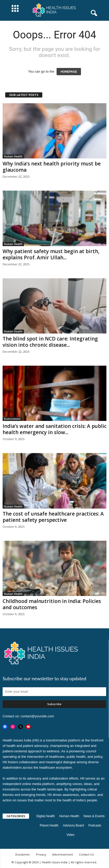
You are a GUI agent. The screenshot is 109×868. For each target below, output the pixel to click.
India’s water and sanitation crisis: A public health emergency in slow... (55, 429)
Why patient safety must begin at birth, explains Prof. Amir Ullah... (51, 254)
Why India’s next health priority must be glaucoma (52, 167)
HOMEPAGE (69, 72)
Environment (12, 419)
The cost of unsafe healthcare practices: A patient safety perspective (53, 517)
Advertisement (63, 854)
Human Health (13, 156)
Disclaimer (23, 854)
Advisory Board (73, 825)
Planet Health (49, 825)
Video (70, 835)
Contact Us (86, 854)
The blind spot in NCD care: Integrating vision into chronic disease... (50, 342)
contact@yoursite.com (37, 716)
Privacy (41, 854)
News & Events (94, 816)
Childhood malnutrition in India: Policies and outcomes (52, 604)
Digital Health (46, 816)
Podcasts (95, 825)
